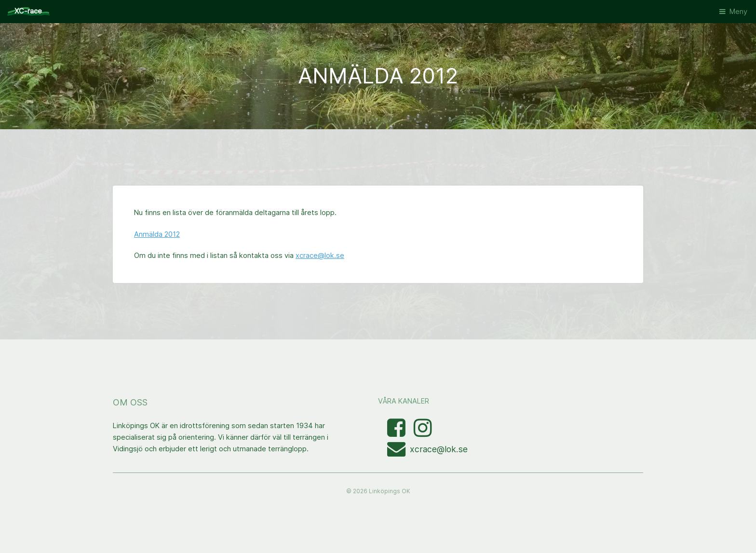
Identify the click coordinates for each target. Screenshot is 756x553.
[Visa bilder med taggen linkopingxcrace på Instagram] (423, 433)
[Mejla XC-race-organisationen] (398, 453)
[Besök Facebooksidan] (397, 433)
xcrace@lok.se (320, 256)
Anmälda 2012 (157, 234)
